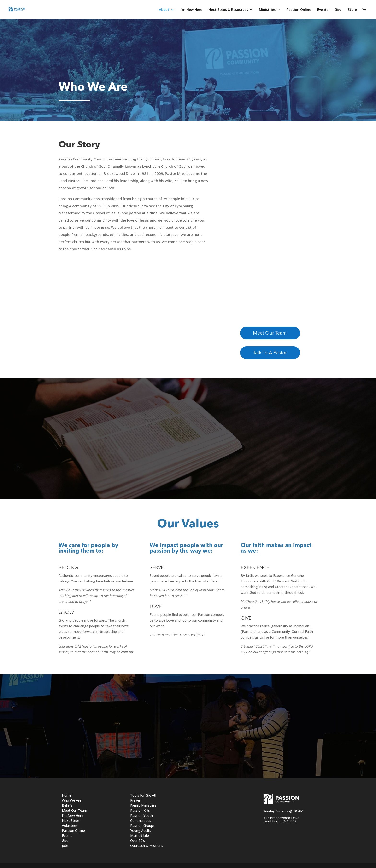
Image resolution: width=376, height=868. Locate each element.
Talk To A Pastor (270, 353)
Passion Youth (141, 815)
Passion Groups (142, 825)
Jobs (65, 846)
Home (67, 795)
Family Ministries (143, 805)
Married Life (140, 836)
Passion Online (73, 831)
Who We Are (72, 800)
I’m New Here (73, 815)
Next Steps (71, 820)
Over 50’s (138, 841)
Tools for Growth (144, 795)
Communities (141, 820)
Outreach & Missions (147, 846)
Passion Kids (140, 810)
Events (67, 836)
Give (65, 841)
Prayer (135, 800)
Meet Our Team (270, 333)
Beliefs (67, 805)
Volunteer (70, 825)
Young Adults (141, 831)
